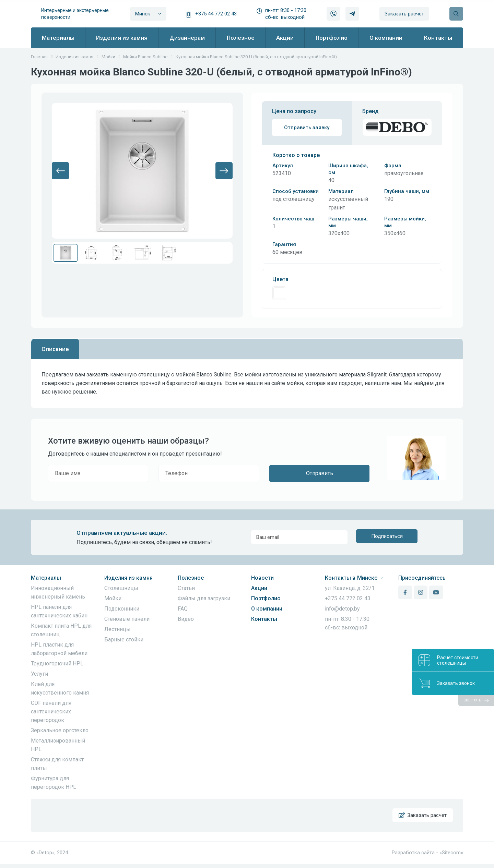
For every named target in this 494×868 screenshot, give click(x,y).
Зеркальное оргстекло (60, 730)
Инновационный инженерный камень (58, 592)
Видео (186, 619)
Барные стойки (124, 640)
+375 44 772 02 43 (216, 14)
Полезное (191, 578)
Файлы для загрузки (204, 598)
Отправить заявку (307, 128)
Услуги (39, 674)
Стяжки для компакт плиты (57, 764)
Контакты (264, 619)
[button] (60, 171)
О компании (267, 609)
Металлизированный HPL (58, 745)
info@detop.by (342, 609)
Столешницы (121, 588)
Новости (262, 578)
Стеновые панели (127, 619)
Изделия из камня (128, 578)
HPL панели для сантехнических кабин (59, 611)
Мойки (113, 598)
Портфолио (266, 598)
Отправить (320, 473)
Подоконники (122, 609)
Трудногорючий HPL (57, 664)
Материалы (46, 578)
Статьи (186, 588)
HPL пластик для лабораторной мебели (59, 649)
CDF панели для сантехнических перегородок (51, 712)
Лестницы (117, 629)
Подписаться (387, 537)
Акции (259, 588)
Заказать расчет (404, 14)
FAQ (183, 609)
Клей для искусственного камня (60, 688)
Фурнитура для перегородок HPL (54, 783)
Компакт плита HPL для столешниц (61, 630)
